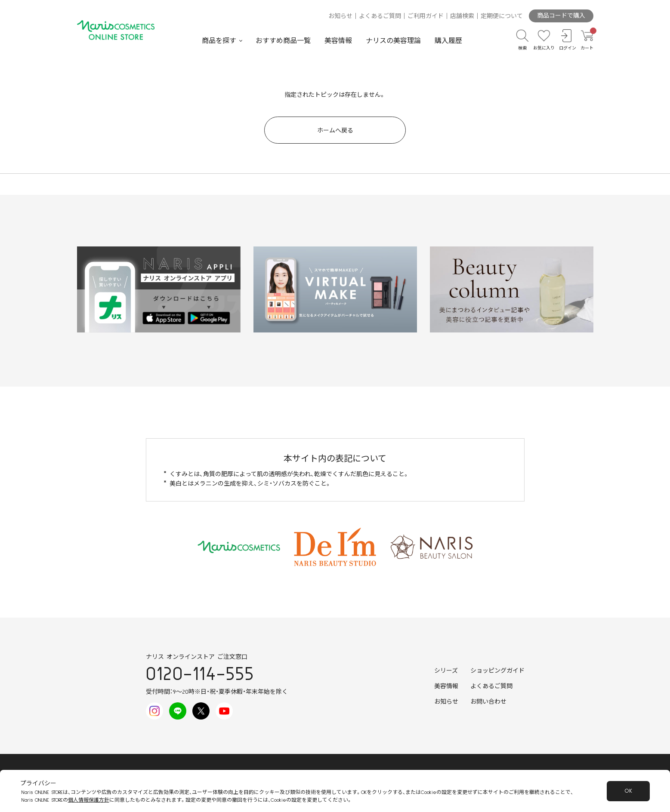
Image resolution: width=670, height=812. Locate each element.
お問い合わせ (488, 702)
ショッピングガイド (497, 671)
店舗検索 (462, 16)
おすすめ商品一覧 (283, 41)
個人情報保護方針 (89, 800)
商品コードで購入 (561, 16)
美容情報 (338, 41)
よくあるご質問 (380, 16)
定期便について (502, 16)
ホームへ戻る (335, 131)
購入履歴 (448, 41)
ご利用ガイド (426, 16)
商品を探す (219, 41)
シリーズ (446, 671)
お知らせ (340, 16)
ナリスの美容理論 (393, 41)
